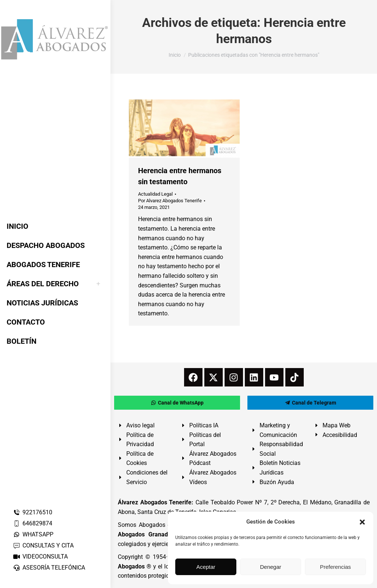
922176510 (33, 512)
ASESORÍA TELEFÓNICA (49, 568)
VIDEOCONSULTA (40, 556)
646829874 (33, 523)
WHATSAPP (33, 534)
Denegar (271, 567)
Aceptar (206, 567)
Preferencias (335, 567)
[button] (362, 522)
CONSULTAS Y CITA (43, 545)
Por (170, 201)
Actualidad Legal (155, 194)
